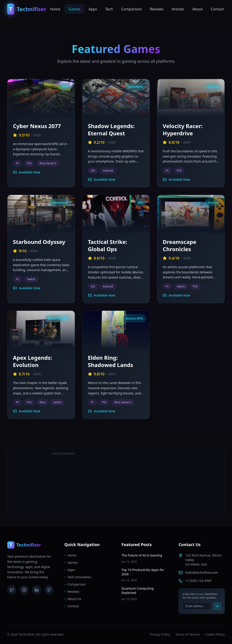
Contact (217, 9)
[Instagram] (24, 590)
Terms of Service (188, 634)
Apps (93, 9)
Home (55, 9)
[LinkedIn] (37, 590)
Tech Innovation (78, 577)
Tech (109, 9)
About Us (73, 599)
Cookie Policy (215, 634)
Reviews (157, 9)
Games (74, 9)
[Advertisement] (168, 484)
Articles (178, 9)
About (197, 9)
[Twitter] (12, 590)
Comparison (131, 9)
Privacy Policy (160, 634)
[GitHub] (49, 590)
